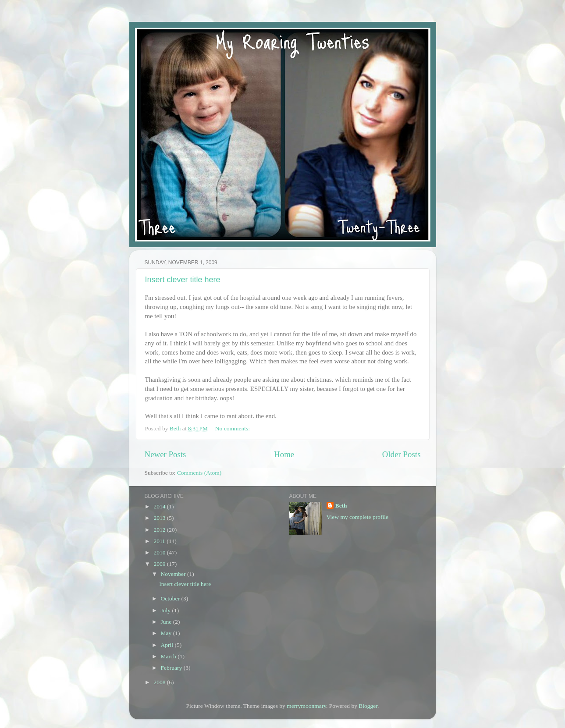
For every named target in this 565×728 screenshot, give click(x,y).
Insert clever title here (183, 280)
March (169, 656)
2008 (160, 682)
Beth (341, 506)
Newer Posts (165, 454)
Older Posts (402, 454)
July (167, 610)
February (172, 668)
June (167, 622)
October (171, 598)
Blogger (368, 706)
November (174, 574)
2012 (160, 530)
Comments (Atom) (199, 473)
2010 (160, 552)
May (167, 633)
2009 (160, 564)
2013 (160, 518)
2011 (160, 541)
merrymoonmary (306, 706)
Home (284, 454)
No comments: (233, 428)
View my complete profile (357, 517)
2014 (160, 506)
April (168, 645)
